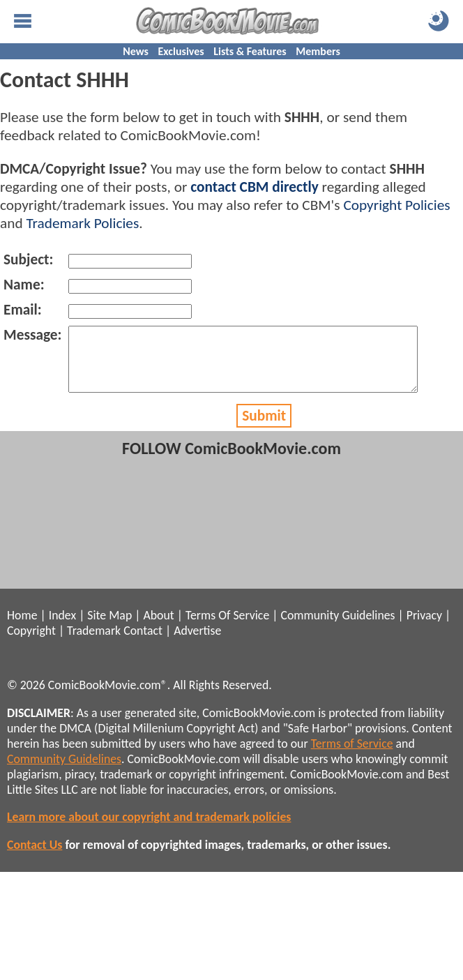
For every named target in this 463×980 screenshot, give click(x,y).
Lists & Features (250, 51)
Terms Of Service (227, 628)
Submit (264, 428)
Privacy (424, 628)
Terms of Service (352, 756)
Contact (143, 643)
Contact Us (35, 857)
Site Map (109, 628)
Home (22, 628)
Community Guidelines (337, 628)
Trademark (94, 643)
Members (318, 51)
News (136, 51)
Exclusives (181, 51)
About (158, 628)
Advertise (197, 643)
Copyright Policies (396, 205)
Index (62, 628)
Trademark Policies (82, 223)
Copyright (31, 643)
